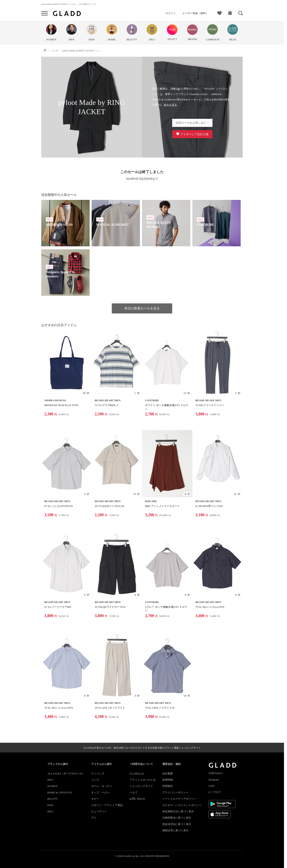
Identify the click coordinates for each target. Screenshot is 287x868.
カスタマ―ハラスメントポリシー (182, 805)
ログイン (171, 13)
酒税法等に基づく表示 (175, 830)
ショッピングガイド (141, 786)
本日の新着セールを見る (142, 308)
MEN (50, 780)
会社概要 (168, 773)
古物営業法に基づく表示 (177, 818)
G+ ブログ (214, 792)
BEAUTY (53, 799)
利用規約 (168, 786)
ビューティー (99, 811)
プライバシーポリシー (175, 792)
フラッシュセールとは (143, 780)
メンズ (95, 780)
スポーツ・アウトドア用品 (107, 805)
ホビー (95, 799)
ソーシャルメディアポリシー (179, 799)
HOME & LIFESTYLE (60, 792)
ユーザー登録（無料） (195, 13)
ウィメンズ (98, 773)
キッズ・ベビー (100, 792)
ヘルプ (133, 792)
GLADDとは (137, 773)
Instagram (214, 780)
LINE (211, 786)
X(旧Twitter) (215, 773)
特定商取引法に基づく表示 (178, 811)
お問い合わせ (137, 799)
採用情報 (168, 780)
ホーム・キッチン (102, 786)
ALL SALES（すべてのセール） (66, 773)
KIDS (50, 805)
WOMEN (52, 786)
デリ (94, 818)
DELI (50, 811)
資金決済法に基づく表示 (177, 824)
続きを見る (170, 105)
